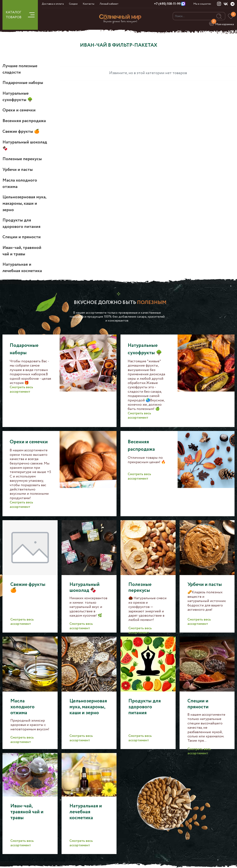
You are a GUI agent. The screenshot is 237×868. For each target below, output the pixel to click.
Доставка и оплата (53, 4)
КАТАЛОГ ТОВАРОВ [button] (20, 15)
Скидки (73, 4)
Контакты (89, 4)
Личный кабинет (109, 4)
